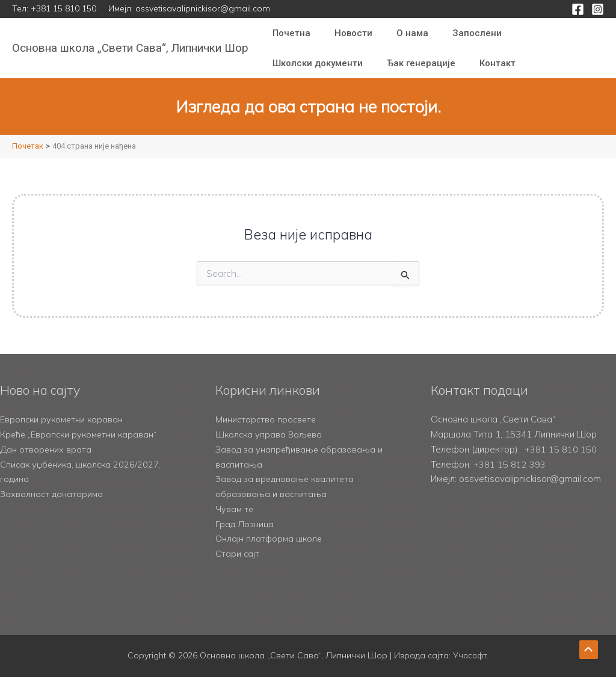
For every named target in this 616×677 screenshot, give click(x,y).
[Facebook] (578, 9)
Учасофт (470, 655)
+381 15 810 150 (63, 8)
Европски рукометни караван (63, 419)
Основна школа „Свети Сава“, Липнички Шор (130, 48)
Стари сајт (238, 553)
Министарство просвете (267, 419)
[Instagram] (598, 9)
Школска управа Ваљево (270, 434)
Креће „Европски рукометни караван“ (81, 434)
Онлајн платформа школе (270, 538)
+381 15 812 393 (510, 464)
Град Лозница (245, 524)
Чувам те (235, 509)
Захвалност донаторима (52, 494)
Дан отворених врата (46, 449)
